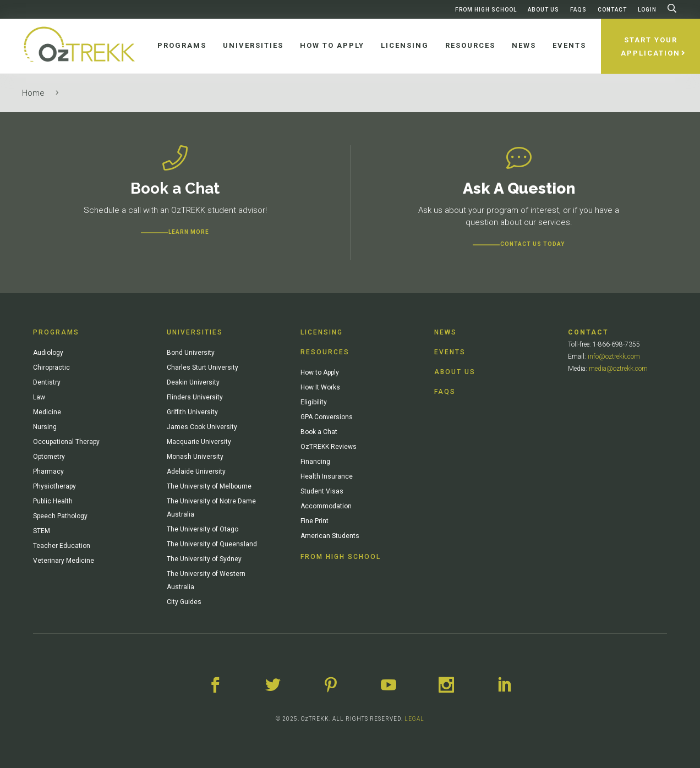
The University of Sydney (204, 559)
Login (647, 10)
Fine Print (315, 521)
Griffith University (192, 412)
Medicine (47, 412)
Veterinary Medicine (64, 561)
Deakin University (193, 382)
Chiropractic (51, 367)
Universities (195, 332)
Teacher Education (62, 546)
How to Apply (320, 372)
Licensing (322, 332)
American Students (330, 536)
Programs (56, 332)
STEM (42, 531)
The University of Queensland (212, 544)
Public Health (53, 501)
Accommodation (326, 506)
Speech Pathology (60, 516)
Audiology (48, 353)
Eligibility (314, 402)
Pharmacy (48, 471)
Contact (612, 10)
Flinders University (195, 397)
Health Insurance (327, 476)
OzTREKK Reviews (329, 447)
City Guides (184, 602)
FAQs (578, 10)
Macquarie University (199, 442)
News (445, 332)
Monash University (195, 457)
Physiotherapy (54, 486)
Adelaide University (196, 471)
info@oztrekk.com (614, 356)
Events (450, 352)
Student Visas (322, 491)
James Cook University (202, 427)
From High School (486, 10)
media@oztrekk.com (618, 369)
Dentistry (47, 382)
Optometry (49, 457)
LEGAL (414, 719)
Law (39, 397)
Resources (325, 352)
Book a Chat (319, 432)
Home (33, 93)
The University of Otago (203, 529)
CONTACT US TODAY (532, 244)
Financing (315, 462)
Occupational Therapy (66, 442)
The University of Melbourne (209, 486)
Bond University (191, 353)
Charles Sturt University (203, 367)
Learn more (189, 232)
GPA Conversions (327, 417)
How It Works (320, 387)
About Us (543, 10)
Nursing (45, 427)
